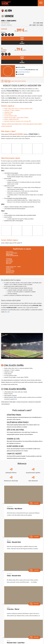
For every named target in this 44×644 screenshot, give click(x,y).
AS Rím (8, 11)
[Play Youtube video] (22, 346)
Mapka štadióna (10, 254)
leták (15, 399)
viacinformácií (22, 43)
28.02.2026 (34, 603)
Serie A (3, 21)
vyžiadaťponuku (22, 39)
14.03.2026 (34, 536)
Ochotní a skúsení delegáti (12, 255)
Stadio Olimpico (11, 21)
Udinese (9, 16)
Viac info (7, 312)
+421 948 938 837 (20, 70)
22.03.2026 (34, 503)
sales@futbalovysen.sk (23, 72)
